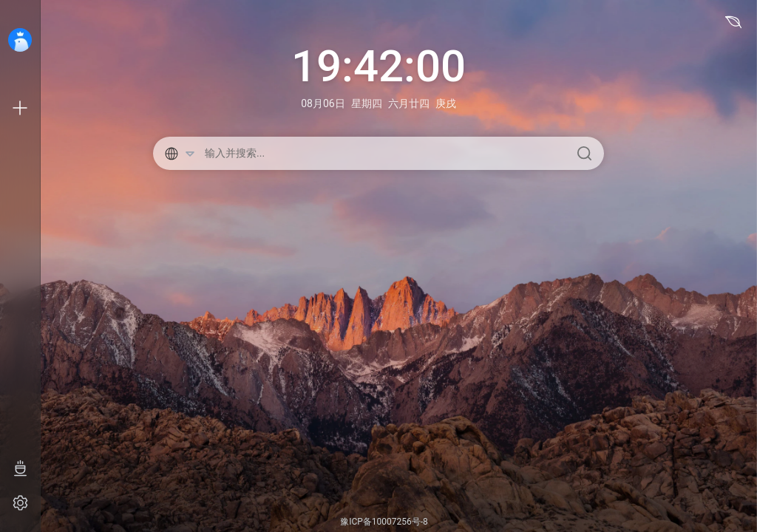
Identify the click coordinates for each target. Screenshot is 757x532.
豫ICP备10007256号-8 (384, 522)
